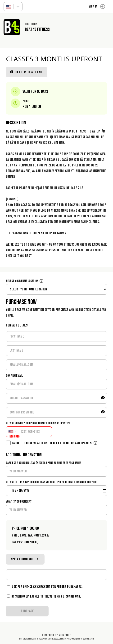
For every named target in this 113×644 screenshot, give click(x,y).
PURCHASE (27, 611)
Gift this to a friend (26, 72)
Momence (65, 635)
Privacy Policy (66, 639)
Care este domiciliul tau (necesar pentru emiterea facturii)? (43, 463)
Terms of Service (82, 639)
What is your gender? (19, 502)
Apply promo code (25, 559)
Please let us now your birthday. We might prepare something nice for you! (51, 482)
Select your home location (22, 281)
